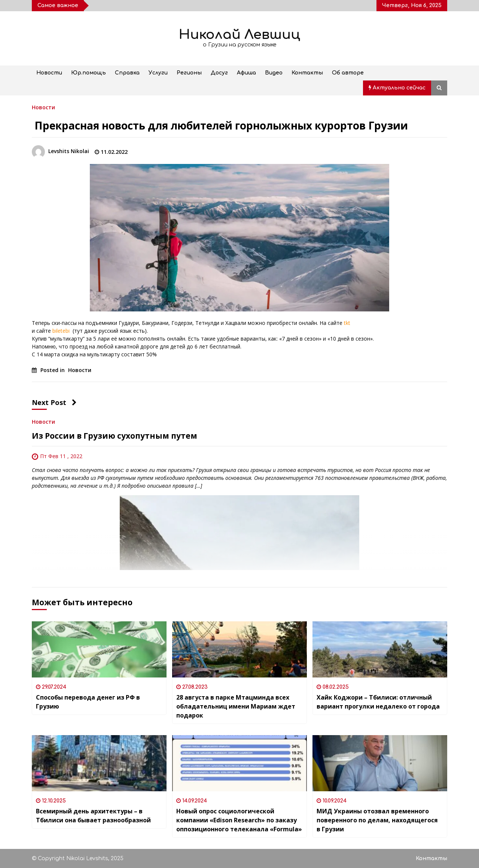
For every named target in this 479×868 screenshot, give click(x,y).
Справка (127, 73)
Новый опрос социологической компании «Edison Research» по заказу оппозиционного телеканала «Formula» (239, 820)
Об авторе (348, 73)
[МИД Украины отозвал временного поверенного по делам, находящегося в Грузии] (380, 763)
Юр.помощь (89, 73)
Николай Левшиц (239, 35)
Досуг (219, 73)
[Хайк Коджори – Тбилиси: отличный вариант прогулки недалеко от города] (380, 649)
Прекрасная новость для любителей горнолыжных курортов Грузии (220, 125)
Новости (49, 73)
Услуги (158, 73)
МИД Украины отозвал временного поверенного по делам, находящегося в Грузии (377, 820)
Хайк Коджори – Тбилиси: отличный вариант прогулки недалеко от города (378, 702)
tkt (347, 323)
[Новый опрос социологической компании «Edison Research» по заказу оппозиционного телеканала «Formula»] (239, 763)
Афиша (246, 73)
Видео (274, 73)
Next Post (54, 402)
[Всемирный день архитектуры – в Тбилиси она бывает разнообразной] (99, 763)
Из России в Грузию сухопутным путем (115, 436)
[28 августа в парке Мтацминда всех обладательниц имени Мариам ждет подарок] (239, 649)
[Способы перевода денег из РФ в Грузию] (99, 649)
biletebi (62, 331)
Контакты (307, 73)
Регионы (189, 73)
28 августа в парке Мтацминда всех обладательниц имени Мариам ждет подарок (236, 706)
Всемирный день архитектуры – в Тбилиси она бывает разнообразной (93, 816)
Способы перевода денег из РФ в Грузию (88, 702)
